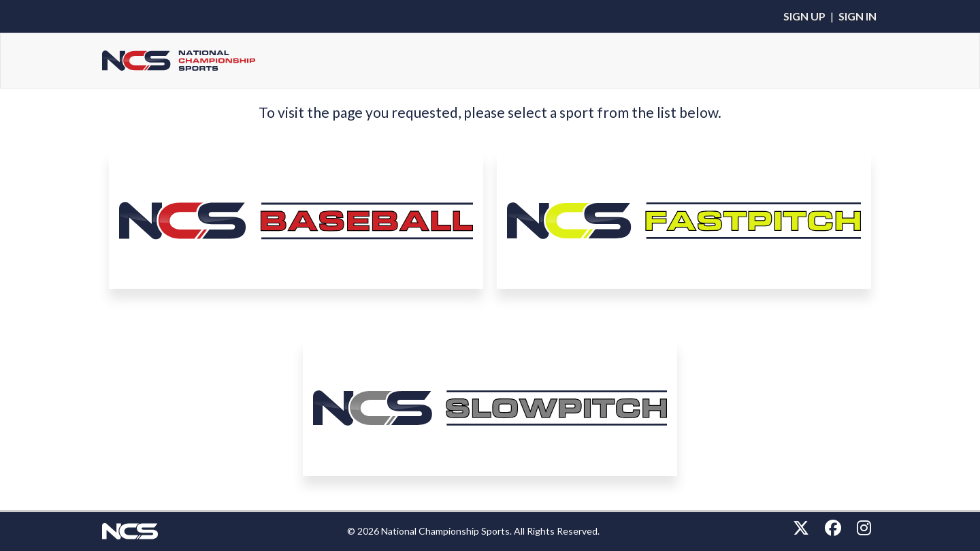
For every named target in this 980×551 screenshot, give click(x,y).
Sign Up (804, 16)
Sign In (857, 16)
